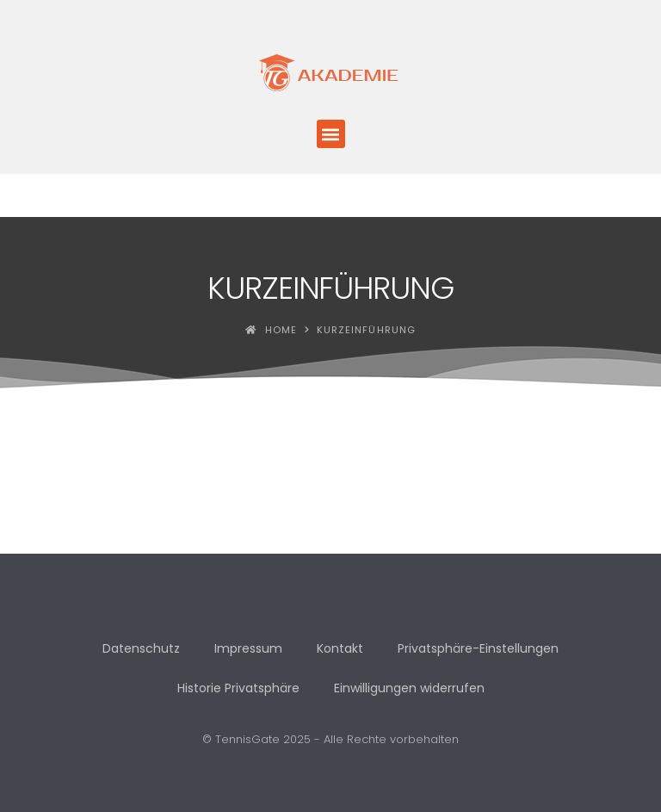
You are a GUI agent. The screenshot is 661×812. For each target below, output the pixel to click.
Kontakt (340, 648)
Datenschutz (141, 648)
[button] (331, 134)
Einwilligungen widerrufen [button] (409, 688)
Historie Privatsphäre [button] (238, 688)
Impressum (248, 648)
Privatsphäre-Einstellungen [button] (478, 648)
